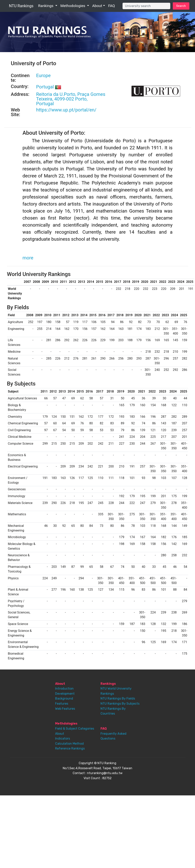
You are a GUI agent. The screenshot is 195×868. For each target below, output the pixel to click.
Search (181, 6)
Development (65, 694)
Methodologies (73, 6)
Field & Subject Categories (75, 729)
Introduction (64, 689)
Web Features (65, 709)
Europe (43, 76)
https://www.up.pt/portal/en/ (66, 110)
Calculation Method (69, 744)
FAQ (112, 6)
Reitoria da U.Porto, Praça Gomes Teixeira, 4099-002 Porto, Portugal (71, 99)
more (28, 258)
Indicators (63, 738)
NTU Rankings (21, 6)
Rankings (46, 6)
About (97, 6)
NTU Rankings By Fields (118, 698)
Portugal (49, 87)
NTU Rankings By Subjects (120, 704)
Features (62, 704)
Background (64, 698)
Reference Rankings (70, 748)
